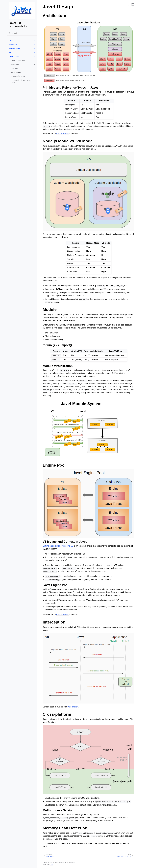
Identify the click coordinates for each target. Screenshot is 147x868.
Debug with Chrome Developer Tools (23, 81)
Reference (13, 45)
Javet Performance (18, 76)
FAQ (10, 52)
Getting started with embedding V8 (58, 546)
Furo (52, 865)
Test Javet (15, 68)
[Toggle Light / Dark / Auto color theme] (129, 4)
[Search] (22, 33)
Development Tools (18, 60)
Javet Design (16, 72)
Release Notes (14, 49)
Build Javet (15, 64)
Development (14, 56)
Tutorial (12, 41)
